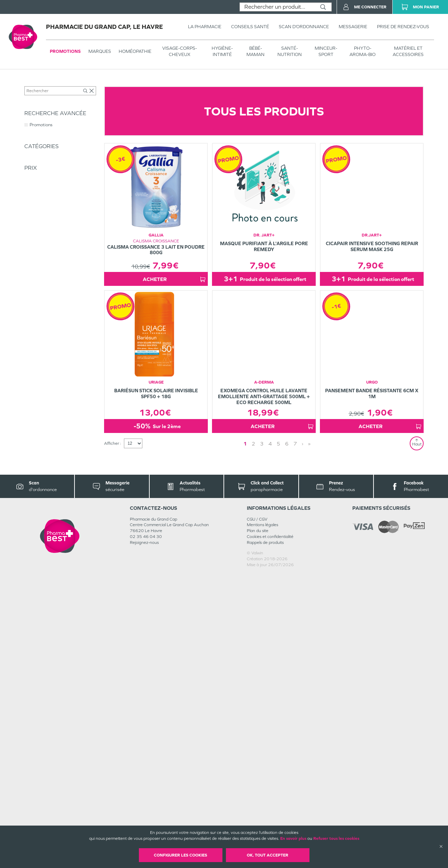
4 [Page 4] (270, 738)
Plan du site (258, 825)
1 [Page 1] (245, 738)
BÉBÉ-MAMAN (256, 51)
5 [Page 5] (278, 738)
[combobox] (277, 7)
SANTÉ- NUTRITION (290, 51)
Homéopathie (135, 51)
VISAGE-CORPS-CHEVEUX (180, 51)
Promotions (65, 51)
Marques (100, 51)
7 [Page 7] (295, 738)
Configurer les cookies (180, 855)
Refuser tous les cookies (336, 838)
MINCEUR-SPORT (326, 51)
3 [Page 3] (262, 738)
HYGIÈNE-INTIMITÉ (222, 51)
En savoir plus (293, 838)
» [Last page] (309, 738)
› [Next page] (302, 738)
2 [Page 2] (253, 738)
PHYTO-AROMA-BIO (363, 51)
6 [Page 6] (287, 738)
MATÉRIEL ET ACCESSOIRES (408, 51)
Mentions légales (262, 819)
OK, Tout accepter (268, 855)
